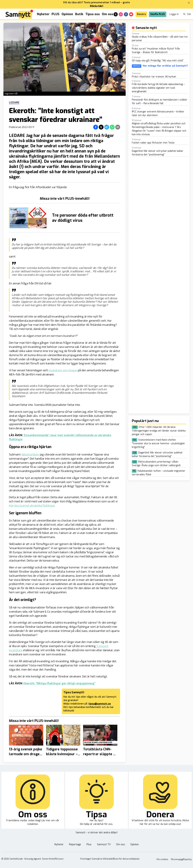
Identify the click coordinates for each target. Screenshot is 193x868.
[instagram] (121, 14)
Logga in (174, 14)
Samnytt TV (104, 844)
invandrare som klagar (63, 370)
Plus (89, 844)
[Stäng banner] (189, 3)
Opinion (67, 14)
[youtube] (131, 14)
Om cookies (162, 859)
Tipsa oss (93, 14)
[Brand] (19, 14)
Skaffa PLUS (158, 14)
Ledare (14, 103)
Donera (141, 14)
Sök (187, 14)
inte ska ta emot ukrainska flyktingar (32, 506)
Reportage (75, 844)
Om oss (108, 14)
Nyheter (43, 14)
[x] (116, 14)
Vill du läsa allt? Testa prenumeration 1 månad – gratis (96, 3)
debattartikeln (30, 455)
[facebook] (126, 14)
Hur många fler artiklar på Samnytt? (165, 66)
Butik (79, 14)
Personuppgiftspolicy (181, 859)
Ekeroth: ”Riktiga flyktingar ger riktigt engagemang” (59, 683)
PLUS (55, 14)
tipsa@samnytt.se (100, 704)
